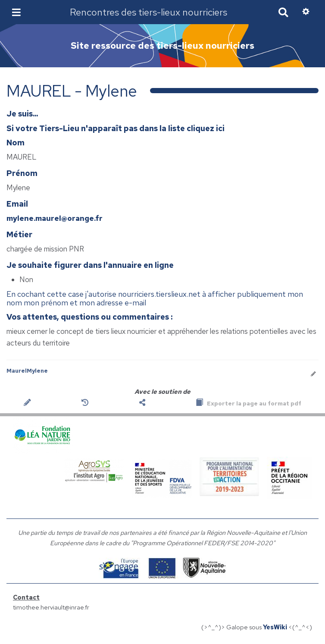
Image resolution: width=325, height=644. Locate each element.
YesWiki (275, 627)
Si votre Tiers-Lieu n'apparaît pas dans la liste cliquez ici (116, 128)
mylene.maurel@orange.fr (55, 218)
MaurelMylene (27, 371)
